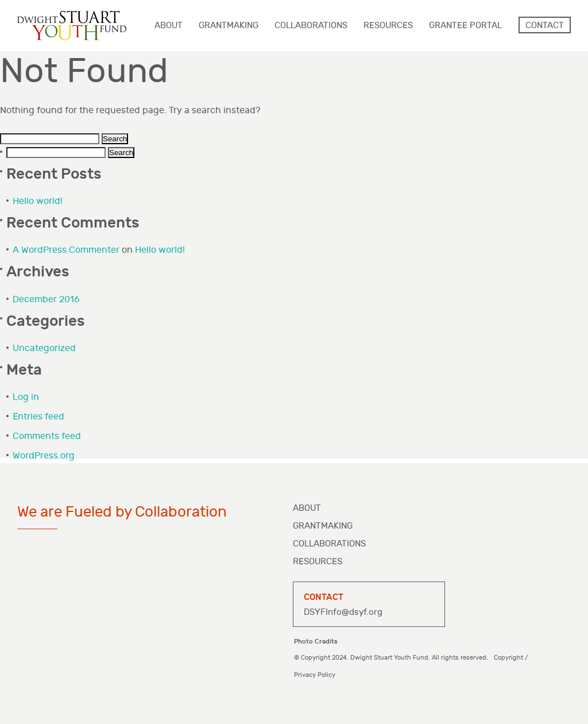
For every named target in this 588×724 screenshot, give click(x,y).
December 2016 (46, 300)
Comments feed (47, 436)
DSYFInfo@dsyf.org (343, 612)
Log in (26, 397)
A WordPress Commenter (66, 250)
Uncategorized (44, 348)
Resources (318, 562)
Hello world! (38, 201)
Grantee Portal (465, 26)
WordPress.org (44, 456)
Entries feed (38, 417)
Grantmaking (323, 526)
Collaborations (329, 544)
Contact (545, 26)
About (307, 508)
